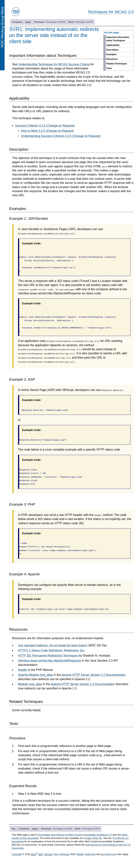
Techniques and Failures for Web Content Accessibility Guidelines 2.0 (75, 835)
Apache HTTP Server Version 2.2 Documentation (94, 675)
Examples (111, 54)
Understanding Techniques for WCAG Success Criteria (54, 64)
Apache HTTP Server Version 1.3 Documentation (83, 684)
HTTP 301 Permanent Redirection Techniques (48, 656)
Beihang (64, 854)
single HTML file (94, 838)
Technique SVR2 (81, 22)
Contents (17, 22)
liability (80, 854)
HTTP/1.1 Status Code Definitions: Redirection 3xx (51, 650)
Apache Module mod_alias (35, 675)
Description (112, 50)
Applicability (113, 45)
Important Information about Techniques (118, 39)
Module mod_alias (30, 684)
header (23, 670)
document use (109, 854)
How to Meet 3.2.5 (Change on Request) (47, 131)
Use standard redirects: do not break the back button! (53, 645)
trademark (90, 854)
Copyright (17, 854)
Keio (56, 854)
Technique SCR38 (50, 22)
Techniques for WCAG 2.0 (111, 12)
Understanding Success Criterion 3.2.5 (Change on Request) (61, 136)
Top (13, 829)
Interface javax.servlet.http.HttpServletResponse (50, 661)
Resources (112, 59)
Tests (109, 68)
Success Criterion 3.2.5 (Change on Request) (45, 126)
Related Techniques (117, 64)
